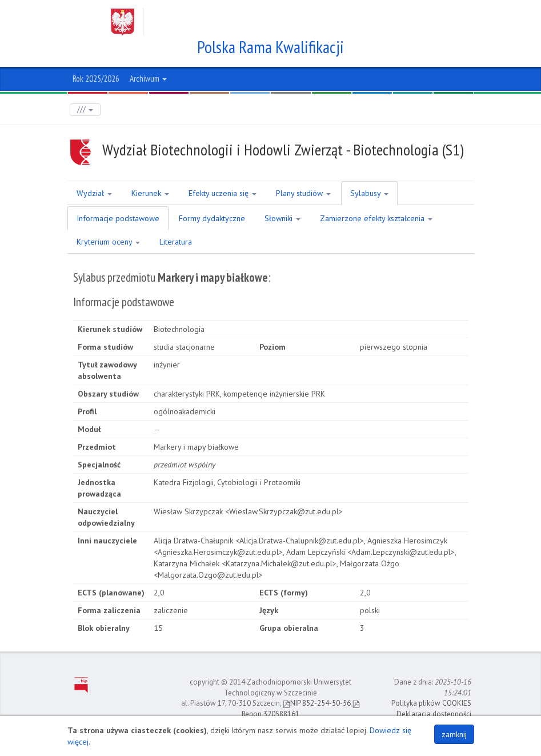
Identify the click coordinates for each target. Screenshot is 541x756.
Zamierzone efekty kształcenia (376, 218)
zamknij (454, 734)
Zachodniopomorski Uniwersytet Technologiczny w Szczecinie (260, 22)
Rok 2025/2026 (96, 79)
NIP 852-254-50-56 (317, 703)
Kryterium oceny (108, 242)
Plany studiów (303, 193)
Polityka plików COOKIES (431, 703)
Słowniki (282, 218)
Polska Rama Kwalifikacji (270, 47)
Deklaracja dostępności (434, 714)
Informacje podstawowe (118, 218)
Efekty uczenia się (223, 193)
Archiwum (148, 79)
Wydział (94, 193)
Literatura (176, 242)
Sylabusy (369, 193)
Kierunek (150, 193)
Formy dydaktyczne (212, 218)
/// (85, 109)
